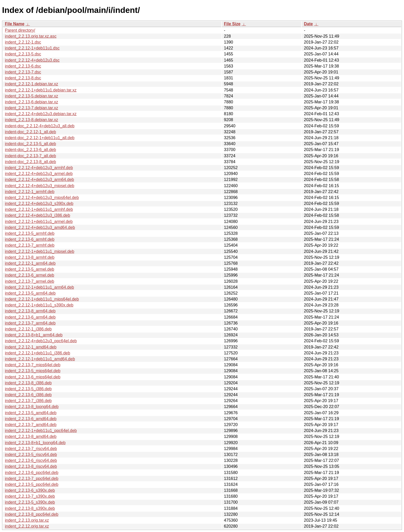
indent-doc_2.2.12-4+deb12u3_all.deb (40, 126)
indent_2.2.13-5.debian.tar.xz (31, 96)
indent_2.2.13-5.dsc (23, 54)
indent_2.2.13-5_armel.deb (30, 269)
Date (308, 24)
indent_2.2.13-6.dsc (23, 66)
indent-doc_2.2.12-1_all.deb (30, 132)
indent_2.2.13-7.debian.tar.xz (31, 108)
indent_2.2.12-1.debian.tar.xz (31, 84)
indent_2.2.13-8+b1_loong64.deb (35, 443)
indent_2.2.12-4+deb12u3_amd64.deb (40, 227)
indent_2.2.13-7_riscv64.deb (31, 449)
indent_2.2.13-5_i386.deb (28, 389)
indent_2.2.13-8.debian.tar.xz (31, 120)
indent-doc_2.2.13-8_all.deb (30, 162)
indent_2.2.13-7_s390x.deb (30, 496)
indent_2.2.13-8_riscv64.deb (31, 466)
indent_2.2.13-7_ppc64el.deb (32, 479)
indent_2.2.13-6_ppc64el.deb (32, 473)
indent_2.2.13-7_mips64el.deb (33, 365)
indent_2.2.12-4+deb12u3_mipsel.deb (40, 186)
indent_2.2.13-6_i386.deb (28, 395)
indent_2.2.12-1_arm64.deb (30, 263)
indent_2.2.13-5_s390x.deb (30, 502)
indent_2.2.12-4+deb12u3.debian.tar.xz (41, 114)
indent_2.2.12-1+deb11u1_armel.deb (39, 222)
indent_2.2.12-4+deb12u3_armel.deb (39, 174)
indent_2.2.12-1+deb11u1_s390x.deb (39, 305)
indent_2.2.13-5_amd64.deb (31, 413)
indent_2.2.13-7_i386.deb (28, 401)
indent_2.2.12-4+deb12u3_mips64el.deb (42, 198)
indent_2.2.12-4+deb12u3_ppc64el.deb (41, 341)
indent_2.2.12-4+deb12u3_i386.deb (37, 215)
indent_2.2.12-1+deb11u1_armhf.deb (39, 209)
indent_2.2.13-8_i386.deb (28, 383)
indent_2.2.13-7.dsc (23, 72)
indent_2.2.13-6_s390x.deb (30, 490)
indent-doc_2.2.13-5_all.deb (30, 144)
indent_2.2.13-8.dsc (23, 78)
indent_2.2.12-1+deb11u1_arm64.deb (39, 287)
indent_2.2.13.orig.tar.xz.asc (31, 36)
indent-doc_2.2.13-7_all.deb (30, 156)
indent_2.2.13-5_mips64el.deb (33, 371)
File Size (232, 24)
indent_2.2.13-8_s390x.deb (30, 508)
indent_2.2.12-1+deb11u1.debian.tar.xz (41, 90)
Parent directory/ (20, 30)
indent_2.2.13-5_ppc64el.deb (32, 484)
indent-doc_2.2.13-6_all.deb (30, 150)
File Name (15, 24)
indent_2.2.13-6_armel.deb (30, 275)
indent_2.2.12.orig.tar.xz (27, 526)
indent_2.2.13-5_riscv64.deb (31, 455)
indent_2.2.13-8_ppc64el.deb (32, 514)
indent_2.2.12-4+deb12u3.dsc (32, 60)
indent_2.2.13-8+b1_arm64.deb (34, 335)
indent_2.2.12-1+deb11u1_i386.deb (37, 353)
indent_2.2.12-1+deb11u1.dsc (32, 48)
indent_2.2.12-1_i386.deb (28, 329)
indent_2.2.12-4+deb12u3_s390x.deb (39, 203)
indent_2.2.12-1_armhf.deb (30, 192)
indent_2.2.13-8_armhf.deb (30, 257)
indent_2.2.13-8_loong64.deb (32, 407)
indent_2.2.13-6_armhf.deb (30, 239)
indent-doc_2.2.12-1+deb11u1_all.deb (40, 138)
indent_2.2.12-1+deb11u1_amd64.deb (40, 359)
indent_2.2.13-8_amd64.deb (31, 437)
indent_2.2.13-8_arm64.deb (30, 311)
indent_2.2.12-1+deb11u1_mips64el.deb (42, 299)
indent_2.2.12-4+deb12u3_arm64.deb (39, 180)
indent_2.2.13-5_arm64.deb (30, 293)
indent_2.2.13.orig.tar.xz (27, 520)
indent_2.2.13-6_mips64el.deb (33, 377)
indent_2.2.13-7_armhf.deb (30, 245)
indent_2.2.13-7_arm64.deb (30, 323)
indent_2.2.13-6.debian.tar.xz (31, 102)
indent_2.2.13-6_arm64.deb (30, 317)
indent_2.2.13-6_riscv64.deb (31, 460)
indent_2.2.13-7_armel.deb (30, 281)
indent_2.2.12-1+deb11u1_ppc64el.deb (41, 431)
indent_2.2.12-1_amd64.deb (31, 347)
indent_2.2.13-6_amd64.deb (31, 419)
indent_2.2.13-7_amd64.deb (31, 425)
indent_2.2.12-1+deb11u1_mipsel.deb (40, 251)
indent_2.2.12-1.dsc (23, 42)
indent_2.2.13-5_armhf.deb (30, 233)
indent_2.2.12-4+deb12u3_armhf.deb (39, 168)
